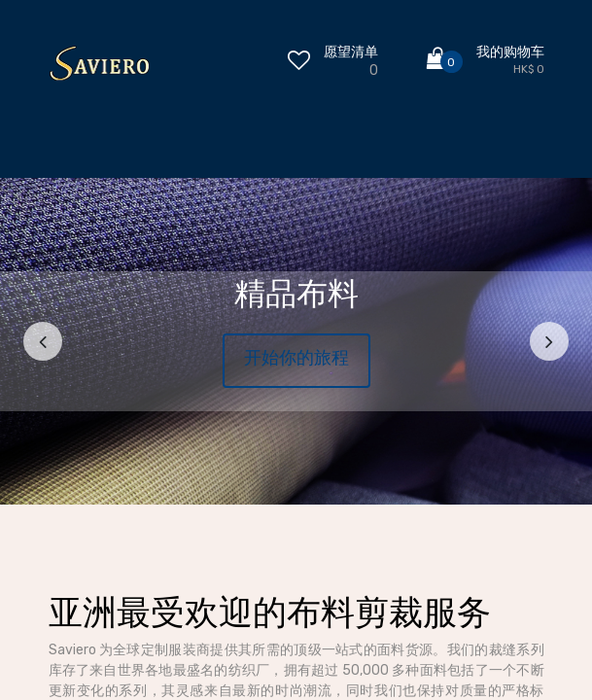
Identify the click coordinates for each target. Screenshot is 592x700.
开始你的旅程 (296, 358)
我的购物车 (510, 52)
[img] (47, 341)
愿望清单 (351, 52)
